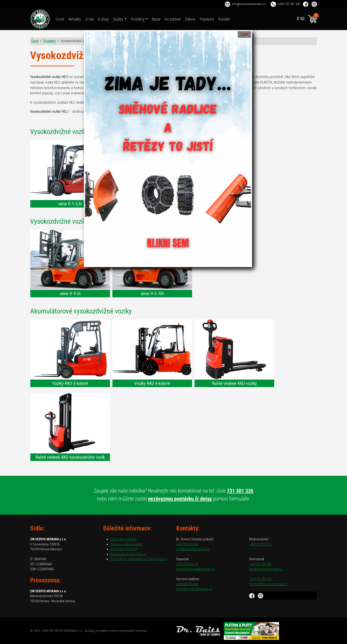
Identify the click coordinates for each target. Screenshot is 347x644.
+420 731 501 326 (289, 4)
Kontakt (224, 19)
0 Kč (307, 19)
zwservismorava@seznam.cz (196, 569)
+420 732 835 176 (187, 564)
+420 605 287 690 (187, 584)
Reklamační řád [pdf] (124, 549)
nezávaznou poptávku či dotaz (180, 499)
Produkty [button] (138, 19)
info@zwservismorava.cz (249, 4)
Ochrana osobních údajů (126, 544)
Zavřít (244, 34)
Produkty (49, 41)
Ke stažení (173, 19)
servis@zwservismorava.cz (194, 589)
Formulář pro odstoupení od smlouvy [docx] (139, 559)
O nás (90, 19)
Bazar (156, 19)
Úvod (60, 19)
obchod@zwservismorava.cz (269, 584)
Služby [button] (118, 19)
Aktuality (75, 19)
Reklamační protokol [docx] (128, 554)
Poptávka (207, 19)
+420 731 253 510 (260, 544)
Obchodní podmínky (123, 539)
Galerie (190, 19)
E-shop (103, 19)
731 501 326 (240, 491)
